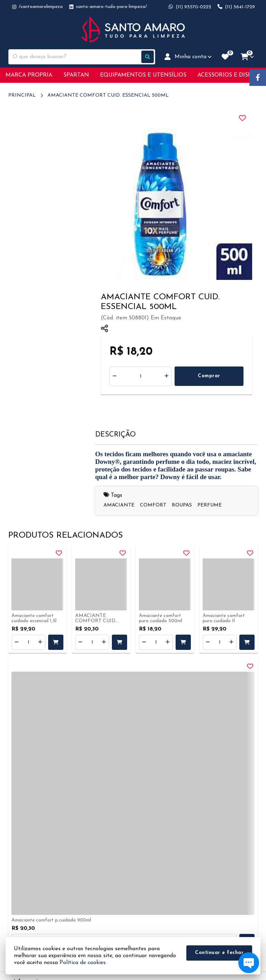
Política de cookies (83, 963)
